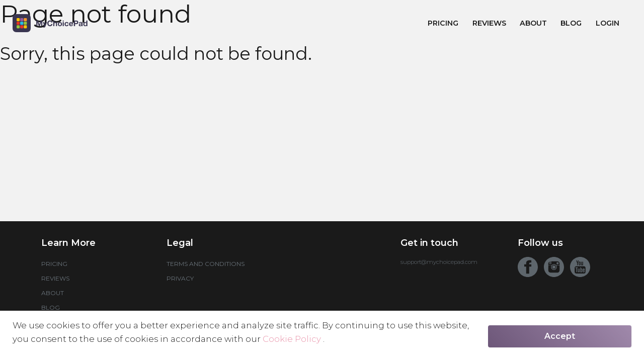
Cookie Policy (293, 339)
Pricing (443, 23)
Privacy (180, 278)
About (533, 23)
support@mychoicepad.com (439, 262)
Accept (560, 336)
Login (608, 23)
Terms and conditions (206, 264)
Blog (571, 23)
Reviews (489, 23)
